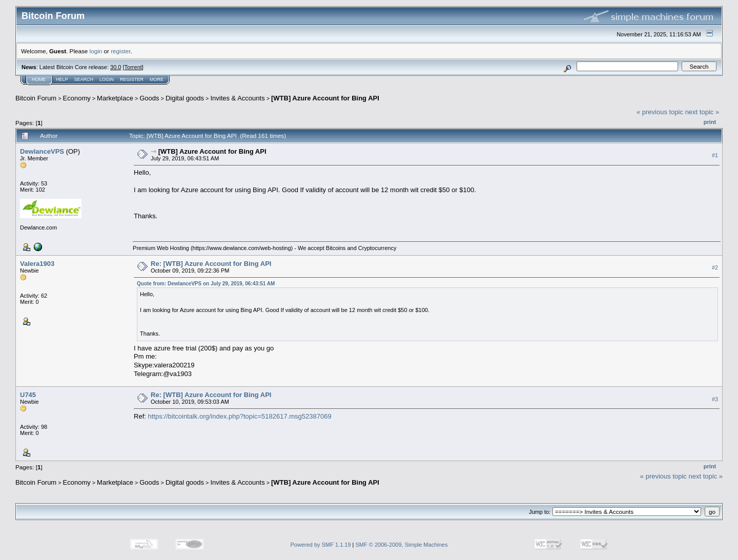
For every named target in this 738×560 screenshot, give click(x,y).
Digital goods (185, 98)
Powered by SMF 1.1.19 (321, 545)
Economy (77, 98)
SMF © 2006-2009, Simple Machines (402, 545)
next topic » (702, 112)
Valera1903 (37, 264)
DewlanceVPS (42, 151)
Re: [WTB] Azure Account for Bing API (211, 264)
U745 (28, 395)
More (157, 79)
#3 (715, 399)
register (120, 51)
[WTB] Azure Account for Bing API (325, 98)
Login (107, 79)
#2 (715, 267)
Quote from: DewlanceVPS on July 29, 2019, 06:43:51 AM (206, 284)
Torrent (133, 67)
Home (39, 79)
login (96, 51)
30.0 (116, 67)
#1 (715, 155)
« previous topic (660, 112)
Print (710, 122)
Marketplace (115, 98)
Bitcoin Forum (36, 98)
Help (62, 79)
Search (84, 79)
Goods (149, 98)
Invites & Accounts (237, 98)
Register (132, 79)
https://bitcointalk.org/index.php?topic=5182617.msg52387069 (240, 416)
